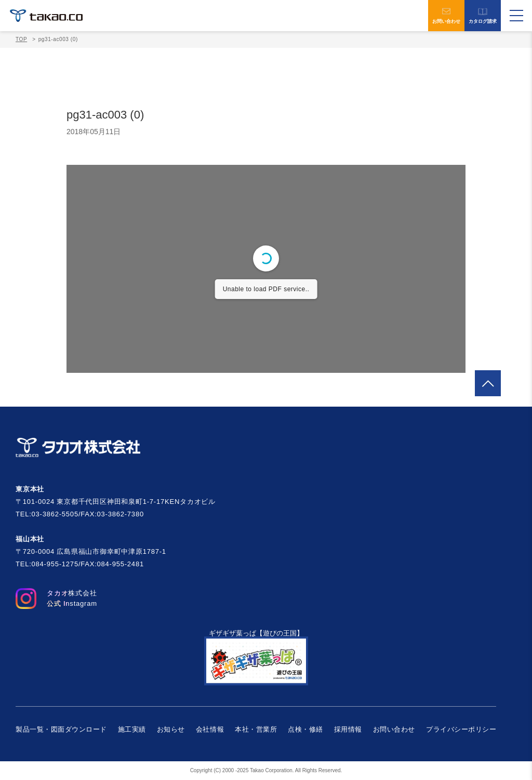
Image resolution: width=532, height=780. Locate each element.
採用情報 (348, 729)
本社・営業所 (256, 729)
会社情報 (210, 729)
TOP (21, 39)
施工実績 (132, 729)
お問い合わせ (446, 16)
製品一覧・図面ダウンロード (61, 729)
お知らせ (171, 729)
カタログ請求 (483, 16)
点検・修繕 (305, 729)
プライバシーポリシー (461, 729)
